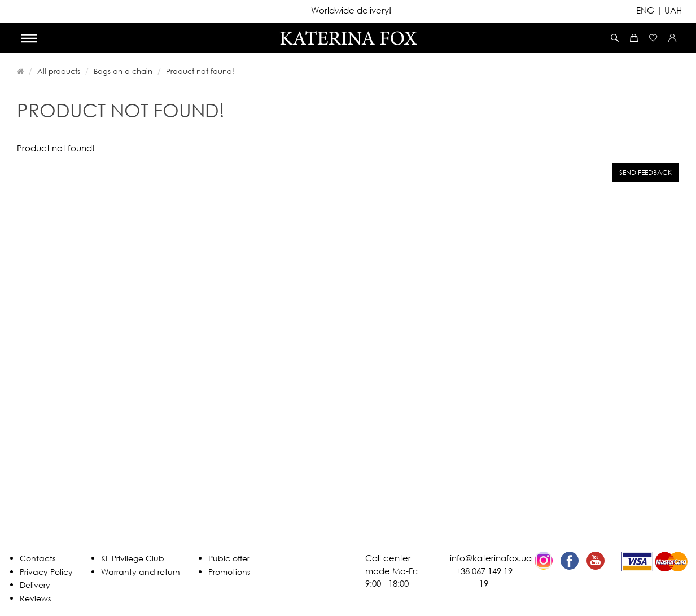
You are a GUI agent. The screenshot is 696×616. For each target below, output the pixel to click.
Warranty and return (141, 572)
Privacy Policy (46, 572)
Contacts (38, 558)
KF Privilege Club (133, 558)
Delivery (35, 585)
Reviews (35, 598)
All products (59, 71)
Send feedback (645, 172)
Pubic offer (229, 558)
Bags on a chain (123, 71)
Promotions (229, 572)
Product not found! (200, 71)
